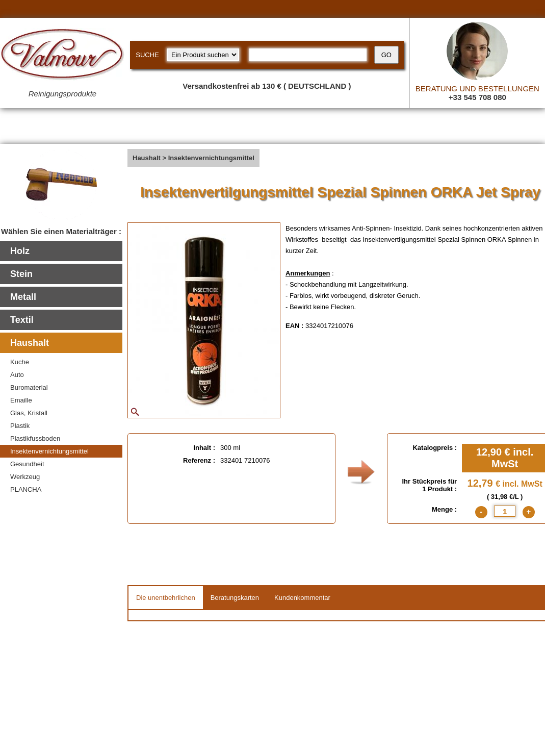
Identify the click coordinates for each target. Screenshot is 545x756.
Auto (17, 375)
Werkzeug (25, 477)
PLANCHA (26, 489)
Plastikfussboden (35, 438)
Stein (21, 274)
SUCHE (147, 55)
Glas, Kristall (29, 413)
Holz (20, 251)
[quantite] (505, 511)
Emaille (21, 400)
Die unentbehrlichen (166, 598)
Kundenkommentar (302, 598)
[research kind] (203, 55)
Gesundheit (27, 464)
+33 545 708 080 (477, 97)
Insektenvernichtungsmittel (49, 451)
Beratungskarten (235, 598)
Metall (23, 297)
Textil (22, 320)
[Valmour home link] (62, 56)
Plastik (20, 426)
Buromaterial (29, 387)
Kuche (20, 362)
